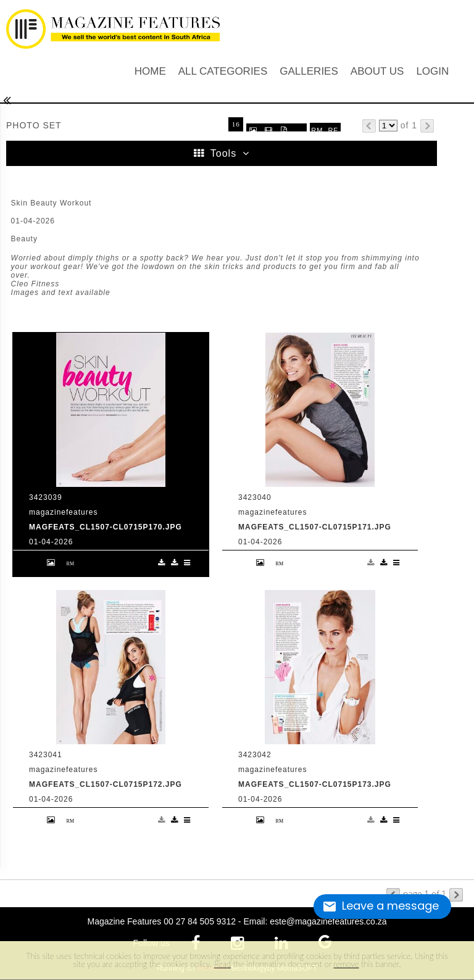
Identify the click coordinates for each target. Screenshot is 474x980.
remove (347, 964)
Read (222, 964)
